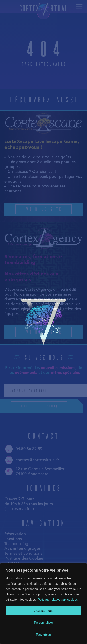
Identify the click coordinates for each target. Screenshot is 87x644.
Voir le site (43, 209)
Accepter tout (44, 611)
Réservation (15, 534)
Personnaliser (43, 623)
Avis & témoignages (23, 549)
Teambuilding (16, 544)
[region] (43, 604)
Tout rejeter (43, 634)
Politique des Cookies (24, 558)
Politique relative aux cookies (58, 600)
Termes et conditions (23, 554)
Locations (13, 539)
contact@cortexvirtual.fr (32, 460)
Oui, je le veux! (49, 406)
